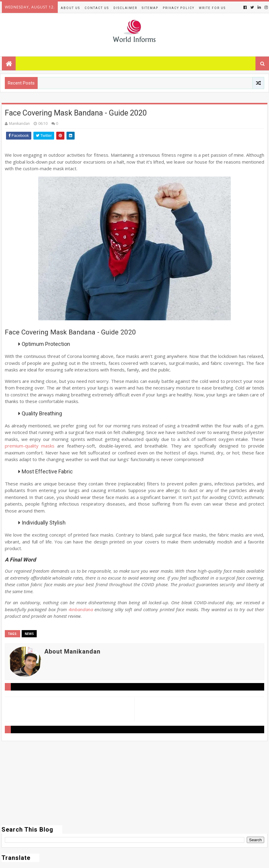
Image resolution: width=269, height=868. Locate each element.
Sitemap (150, 8)
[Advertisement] (134, 783)
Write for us (212, 8)
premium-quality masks (30, 446)
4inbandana (81, 609)
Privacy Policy (179, 8)
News (29, 634)
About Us (70, 8)
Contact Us (97, 8)
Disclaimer (125, 8)
